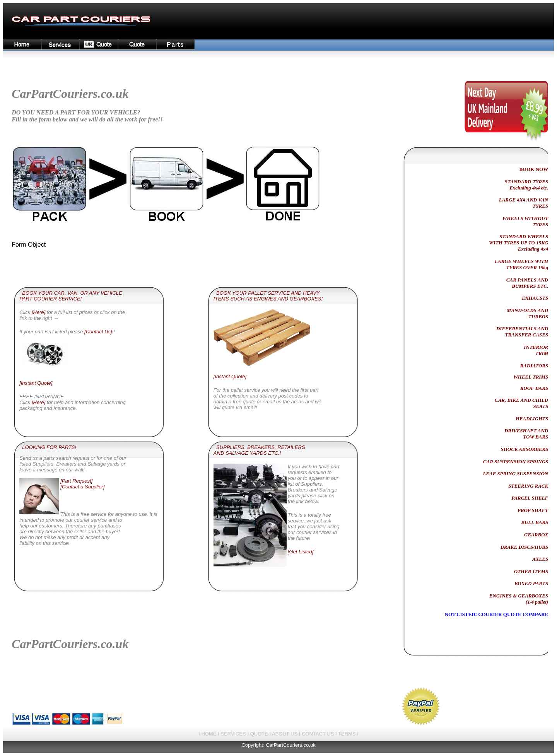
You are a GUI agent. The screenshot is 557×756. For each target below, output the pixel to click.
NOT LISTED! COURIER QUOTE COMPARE (497, 614)
